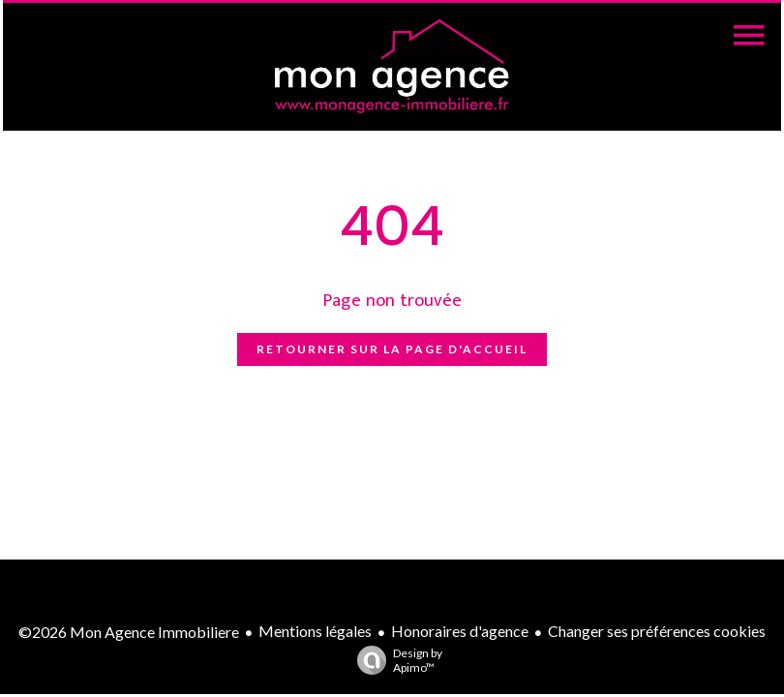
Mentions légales (315, 631)
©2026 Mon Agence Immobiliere (129, 632)
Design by (395, 660)
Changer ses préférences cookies (657, 631)
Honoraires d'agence (460, 631)
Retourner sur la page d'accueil (392, 349)
